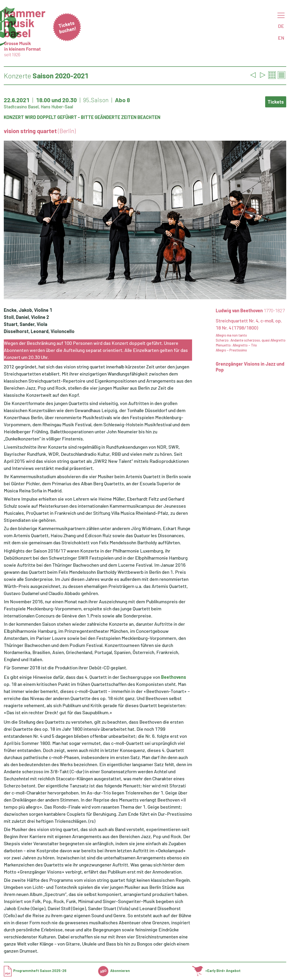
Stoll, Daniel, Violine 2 (26, 317)
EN (281, 38)
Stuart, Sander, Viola (26, 324)
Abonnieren (114, 971)
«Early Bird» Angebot (216, 971)
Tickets (276, 102)
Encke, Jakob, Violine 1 (28, 310)
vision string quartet (40, 131)
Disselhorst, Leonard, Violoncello (39, 331)
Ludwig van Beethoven (250, 310)
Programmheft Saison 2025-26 (35, 971)
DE (281, 26)
